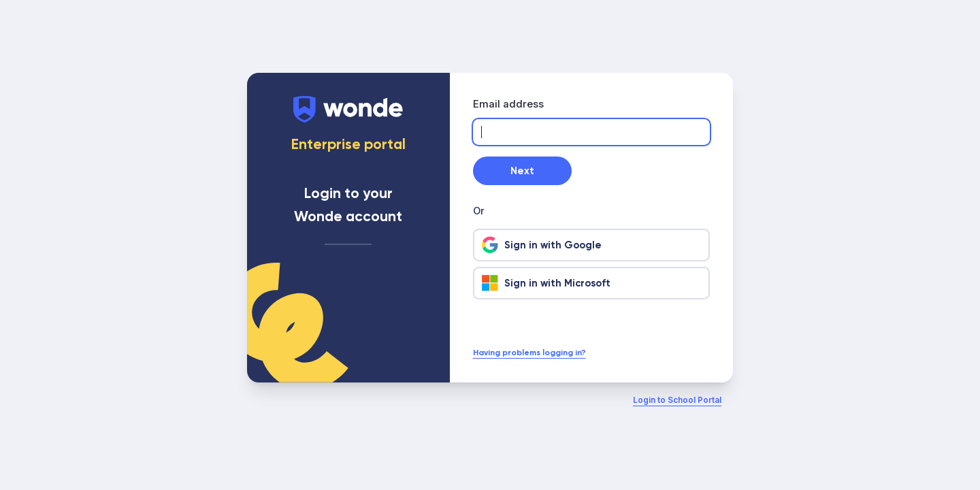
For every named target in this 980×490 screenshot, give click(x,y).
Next (522, 171)
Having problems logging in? (529, 353)
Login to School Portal (677, 400)
